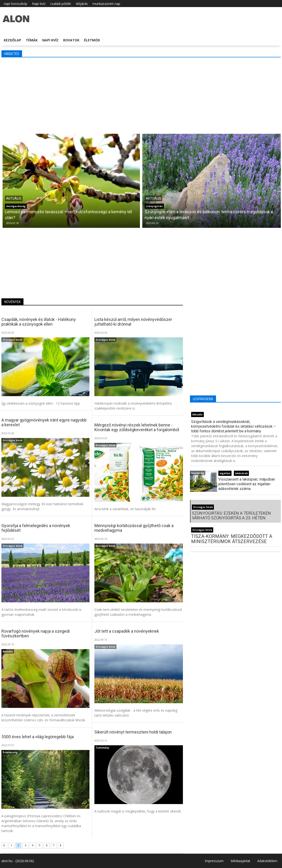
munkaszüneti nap (106, 4)
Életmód (92, 40)
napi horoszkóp (15, 4)
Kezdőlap (12, 40)
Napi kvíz (39, 4)
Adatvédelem (267, 861)
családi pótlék (61, 4)
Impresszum (214, 861)
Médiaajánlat (240, 861)
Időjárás (82, 4)
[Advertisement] (141, 95)
